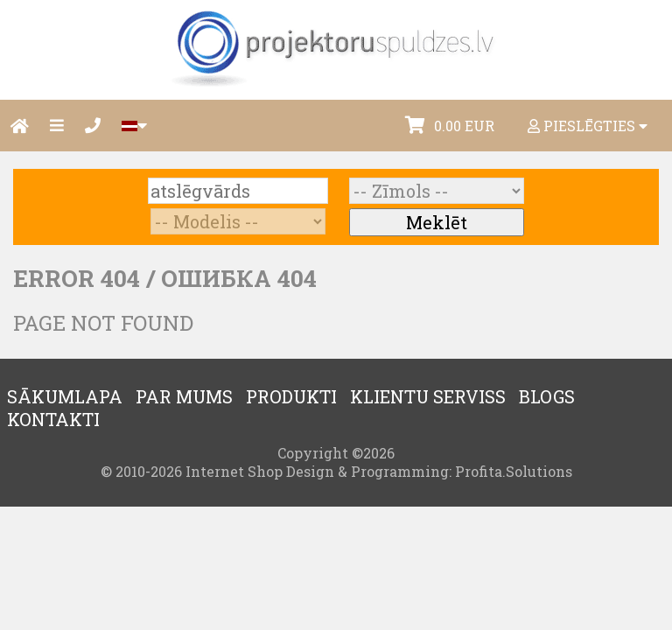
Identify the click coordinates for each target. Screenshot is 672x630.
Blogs (547, 396)
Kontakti (53, 419)
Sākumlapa (65, 396)
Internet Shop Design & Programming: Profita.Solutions (379, 471)
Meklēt (437, 222)
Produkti (291, 396)
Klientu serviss (428, 396)
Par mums (184, 396)
